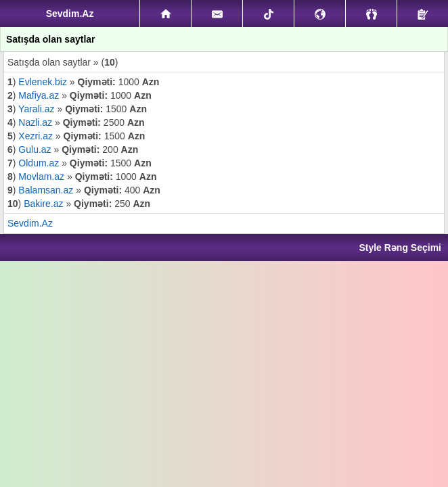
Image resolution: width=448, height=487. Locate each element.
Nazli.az (35, 122)
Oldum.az (39, 163)
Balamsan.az (47, 190)
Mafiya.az (39, 95)
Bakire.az (43, 204)
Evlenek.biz (44, 82)
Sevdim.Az (30, 223)
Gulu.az (35, 149)
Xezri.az (36, 136)
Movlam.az (43, 177)
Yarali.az (36, 109)
